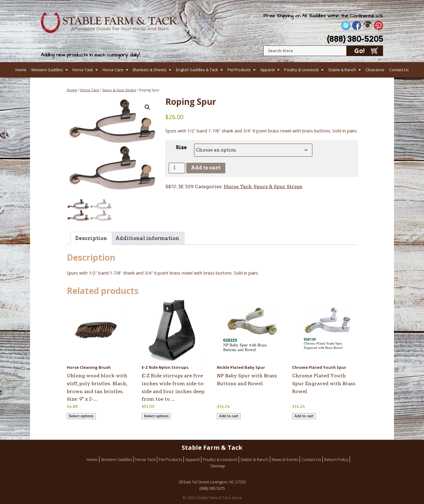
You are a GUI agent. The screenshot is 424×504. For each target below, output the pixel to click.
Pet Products (239, 70)
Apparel (268, 70)
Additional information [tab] (147, 238)
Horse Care (113, 70)
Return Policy (336, 459)
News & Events (285, 459)
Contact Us (399, 70)
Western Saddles (47, 70)
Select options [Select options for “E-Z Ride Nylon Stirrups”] (156, 416)
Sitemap (218, 466)
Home (21, 70)
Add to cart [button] (229, 416)
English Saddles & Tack (197, 70)
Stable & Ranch (342, 70)
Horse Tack (83, 70)
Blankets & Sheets (150, 70)
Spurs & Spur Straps (119, 90)
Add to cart (206, 168)
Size (181, 147)
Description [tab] (91, 238)
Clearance (375, 70)
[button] (147, 107)
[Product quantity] (177, 168)
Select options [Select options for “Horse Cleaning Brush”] (81, 416)
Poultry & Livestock (301, 70)
